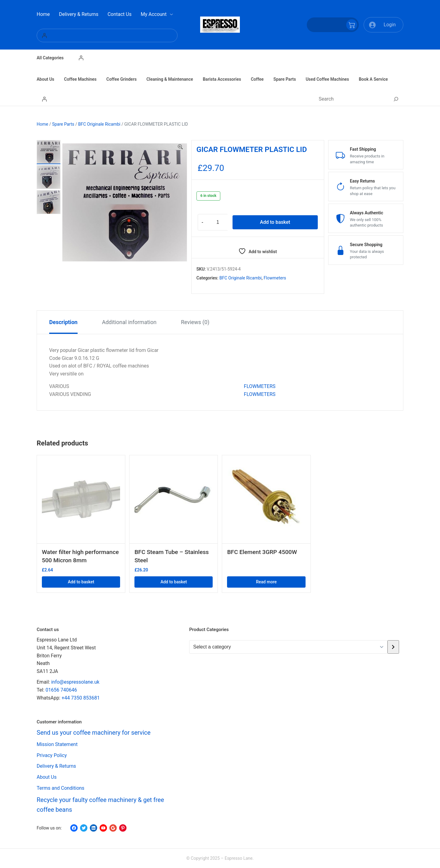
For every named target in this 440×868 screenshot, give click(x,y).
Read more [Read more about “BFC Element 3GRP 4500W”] (266, 582)
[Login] (107, 35)
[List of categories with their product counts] (288, 647)
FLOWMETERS (260, 386)
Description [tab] (63, 322)
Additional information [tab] (129, 322)
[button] (180, 147)
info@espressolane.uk (75, 682)
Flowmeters (275, 278)
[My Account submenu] (171, 14)
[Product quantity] (218, 222)
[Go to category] (393, 647)
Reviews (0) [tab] (195, 322)
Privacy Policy (52, 755)
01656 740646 (61, 690)
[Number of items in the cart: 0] (333, 25)
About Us (47, 777)
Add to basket (275, 222)
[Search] (396, 99)
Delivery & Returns (56, 766)
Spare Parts (63, 124)
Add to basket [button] (81, 582)
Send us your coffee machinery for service (94, 733)
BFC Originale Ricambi (99, 124)
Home (42, 124)
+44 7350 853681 (81, 698)
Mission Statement (57, 744)
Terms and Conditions (61, 788)
